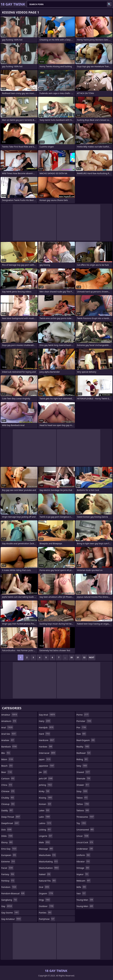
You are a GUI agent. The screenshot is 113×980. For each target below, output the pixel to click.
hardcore (47, 740)
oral (44, 887)
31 (78, 657)
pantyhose (47, 919)
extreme (8, 861)
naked (45, 874)
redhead (84, 753)
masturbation (49, 868)
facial (7, 868)
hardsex (46, 747)
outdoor (46, 906)
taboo (82, 798)
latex (44, 810)
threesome (85, 817)
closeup (8, 804)
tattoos (83, 810)
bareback (9, 747)
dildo (7, 836)
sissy (82, 791)
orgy (45, 900)
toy (81, 823)
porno (83, 715)
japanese (47, 766)
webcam (84, 881)
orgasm (46, 893)
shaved (83, 772)
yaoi (81, 893)
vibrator (83, 861)
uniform (83, 855)
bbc (6, 753)
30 (72, 657)
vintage (83, 868)
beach (7, 766)
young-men (85, 906)
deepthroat (10, 823)
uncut (83, 836)
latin (45, 817)
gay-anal (47, 715)
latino (45, 823)
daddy (7, 810)
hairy (45, 721)
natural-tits (47, 881)
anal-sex (9, 734)
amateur (9, 715)
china (7, 785)
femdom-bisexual (13, 893)
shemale (84, 778)
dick (7, 830)
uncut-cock (85, 842)
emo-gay (9, 849)
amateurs (9, 721)
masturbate (47, 855)
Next (92, 657)
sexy (82, 766)
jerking (46, 785)
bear (7, 772)
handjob (46, 727)
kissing (46, 798)
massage (46, 849)
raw (81, 734)
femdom (9, 887)
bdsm (7, 759)
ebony (7, 842)
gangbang (9, 900)
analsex (8, 740)
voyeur (83, 874)
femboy (8, 881)
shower (83, 785)
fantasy (8, 874)
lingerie (46, 836)
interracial (47, 753)
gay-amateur (11, 919)
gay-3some (10, 913)
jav (43, 772)
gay (7, 906)
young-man (85, 900)
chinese (8, 791)
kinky (44, 791)
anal (7, 727)
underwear (85, 849)
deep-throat (11, 817)
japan (45, 759)
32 (84, 657)
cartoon (8, 778)
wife (81, 887)
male (45, 842)
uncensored (85, 830)
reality (83, 747)
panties (45, 913)
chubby (8, 798)
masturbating (48, 861)
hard (45, 734)
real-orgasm (86, 740)
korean (45, 804)
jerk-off (46, 778)
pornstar (84, 721)
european (9, 855)
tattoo (83, 804)
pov (82, 727)
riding (82, 759)
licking (45, 830)
